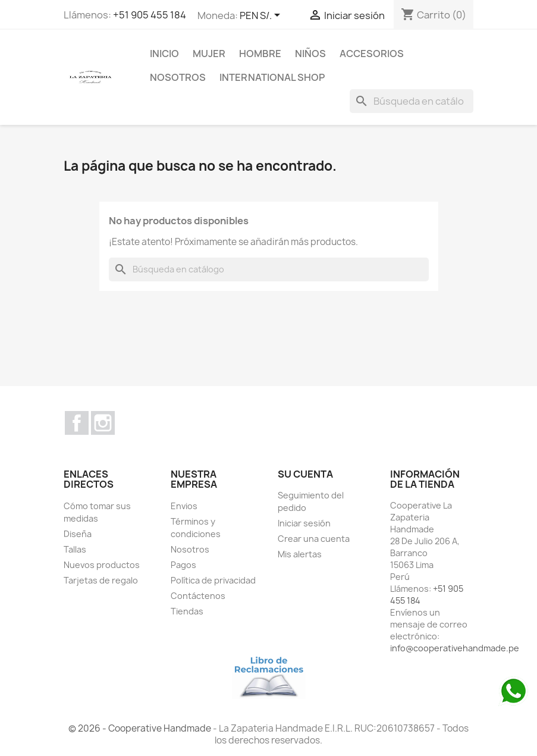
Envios (184, 506)
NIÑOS (310, 54)
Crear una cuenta (314, 539)
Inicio (164, 54)
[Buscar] (412, 101)
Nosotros (178, 77)
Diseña (78, 534)
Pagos (183, 565)
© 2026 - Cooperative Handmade (141, 728)
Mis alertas (300, 554)
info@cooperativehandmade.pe (455, 648)
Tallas (75, 549)
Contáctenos (198, 596)
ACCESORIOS (372, 54)
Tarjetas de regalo (101, 580)
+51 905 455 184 (150, 15)
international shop (272, 77)
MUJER (209, 54)
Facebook (77, 423)
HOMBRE (260, 54)
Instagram (103, 423)
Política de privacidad (213, 580)
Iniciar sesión (304, 523)
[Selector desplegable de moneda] (262, 16)
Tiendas (187, 611)
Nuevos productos (102, 565)
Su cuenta (305, 474)
